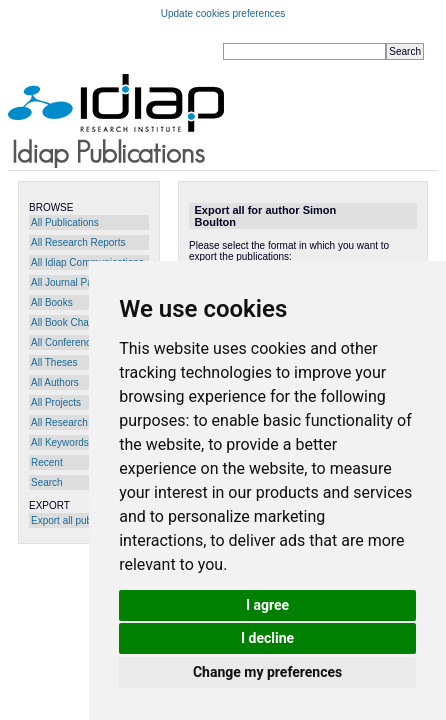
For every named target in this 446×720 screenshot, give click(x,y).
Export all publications (79, 520)
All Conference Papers (81, 342)
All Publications (65, 222)
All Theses (54, 362)
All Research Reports (78, 242)
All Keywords (60, 442)
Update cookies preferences (223, 13)
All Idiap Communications (87, 262)
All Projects (56, 402)
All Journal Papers (71, 282)
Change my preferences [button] (267, 672)
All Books (52, 302)
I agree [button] (267, 605)
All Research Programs (82, 422)
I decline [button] (267, 638)
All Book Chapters (71, 322)
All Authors (55, 382)
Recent (47, 462)
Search (47, 482)
